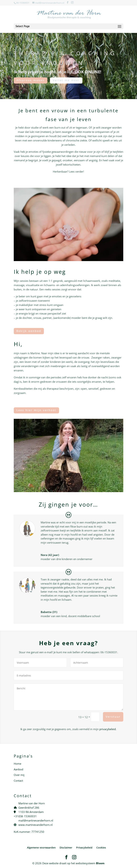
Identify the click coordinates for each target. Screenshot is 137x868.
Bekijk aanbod (29, 331)
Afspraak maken (31, 80)
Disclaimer (66, 848)
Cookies (101, 848)
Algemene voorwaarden (41, 848)
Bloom (100, 863)
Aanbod (18, 769)
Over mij (19, 775)
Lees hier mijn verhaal (36, 410)
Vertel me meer (66, 80)
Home (17, 764)
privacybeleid (108, 729)
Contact (18, 781)
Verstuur (113, 717)
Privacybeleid (84, 848)
